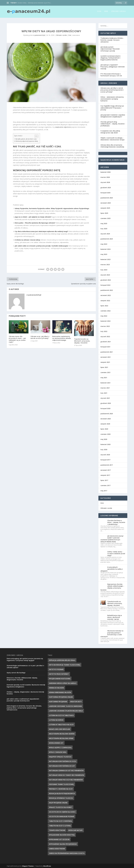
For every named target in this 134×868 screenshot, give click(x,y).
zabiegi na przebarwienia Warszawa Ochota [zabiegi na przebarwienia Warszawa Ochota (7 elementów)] (67, 853)
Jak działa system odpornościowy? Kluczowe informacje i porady (110, 48)
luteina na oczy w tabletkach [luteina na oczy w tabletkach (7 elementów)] (61, 715)
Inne (106, 12)
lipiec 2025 (104, 213)
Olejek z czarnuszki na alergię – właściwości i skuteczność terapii (112, 138)
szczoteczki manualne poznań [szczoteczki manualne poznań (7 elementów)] (62, 816)
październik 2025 (107, 197)
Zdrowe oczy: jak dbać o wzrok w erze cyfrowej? (40, 337)
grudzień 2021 (106, 341)
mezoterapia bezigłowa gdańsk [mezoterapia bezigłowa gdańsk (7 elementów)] (62, 733)
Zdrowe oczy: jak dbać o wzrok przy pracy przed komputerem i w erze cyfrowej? (112, 89)
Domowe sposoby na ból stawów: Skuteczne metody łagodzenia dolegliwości (26, 685)
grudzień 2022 (106, 280)
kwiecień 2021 (105, 382)
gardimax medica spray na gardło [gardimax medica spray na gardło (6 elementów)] (63, 683)
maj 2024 (104, 244)
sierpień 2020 (105, 423)
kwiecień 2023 (105, 259)
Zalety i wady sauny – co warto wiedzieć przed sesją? (116, 553)
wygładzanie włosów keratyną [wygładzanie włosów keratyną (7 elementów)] (62, 834)
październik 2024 (107, 239)
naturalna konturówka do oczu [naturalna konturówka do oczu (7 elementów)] (63, 761)
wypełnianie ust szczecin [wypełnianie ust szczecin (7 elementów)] (59, 839)
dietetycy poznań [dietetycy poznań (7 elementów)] (56, 669)
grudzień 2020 (106, 403)
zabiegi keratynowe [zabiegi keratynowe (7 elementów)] (57, 848)
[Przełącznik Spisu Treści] (35, 136)
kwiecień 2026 (105, 172)
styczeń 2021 (105, 398)
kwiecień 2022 (105, 321)
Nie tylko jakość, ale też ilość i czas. (26, 139)
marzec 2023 (105, 264)
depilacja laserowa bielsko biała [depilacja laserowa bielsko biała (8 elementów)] (62, 660)
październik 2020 (107, 413)
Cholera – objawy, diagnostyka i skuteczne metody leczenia (25, 692)
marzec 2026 (105, 177)
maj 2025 (104, 223)
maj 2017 (104, 490)
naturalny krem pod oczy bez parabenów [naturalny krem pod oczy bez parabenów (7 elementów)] (66, 779)
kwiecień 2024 (105, 249)
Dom (99, 12)
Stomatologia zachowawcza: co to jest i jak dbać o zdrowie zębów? (25, 666)
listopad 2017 (105, 459)
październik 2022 (107, 290)
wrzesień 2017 (106, 470)
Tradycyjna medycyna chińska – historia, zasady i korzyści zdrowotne (112, 40)
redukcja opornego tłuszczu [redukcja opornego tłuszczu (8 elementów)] (61, 798)
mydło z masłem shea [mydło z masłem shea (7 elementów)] (58, 752)
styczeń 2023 (105, 274)
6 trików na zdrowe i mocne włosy (27, 239)
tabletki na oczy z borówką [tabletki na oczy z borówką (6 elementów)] (60, 821)
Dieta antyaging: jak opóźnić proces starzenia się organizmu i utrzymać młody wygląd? (25, 659)
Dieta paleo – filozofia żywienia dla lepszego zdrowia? (35, 223)
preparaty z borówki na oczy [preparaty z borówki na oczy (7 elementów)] (61, 788)
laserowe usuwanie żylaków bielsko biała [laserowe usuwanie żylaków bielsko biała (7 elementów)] (66, 710)
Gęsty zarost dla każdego (16, 672)
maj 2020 (104, 439)
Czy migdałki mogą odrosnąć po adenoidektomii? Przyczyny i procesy (112, 107)
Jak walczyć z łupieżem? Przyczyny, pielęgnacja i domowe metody (113, 66)
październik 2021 (107, 352)
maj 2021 (104, 377)
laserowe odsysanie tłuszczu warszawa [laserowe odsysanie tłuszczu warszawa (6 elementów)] (65, 706)
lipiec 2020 (104, 429)
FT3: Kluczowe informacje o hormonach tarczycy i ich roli (111, 74)
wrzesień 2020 (106, 418)
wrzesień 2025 (106, 202)
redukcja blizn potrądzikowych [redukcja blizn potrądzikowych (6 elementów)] (62, 793)
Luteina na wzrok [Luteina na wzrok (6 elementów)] (56, 720)
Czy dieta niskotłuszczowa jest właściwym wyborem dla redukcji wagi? (41, 231)
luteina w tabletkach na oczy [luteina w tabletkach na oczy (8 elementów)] (61, 724)
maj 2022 (104, 315)
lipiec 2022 (104, 305)
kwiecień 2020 (105, 444)
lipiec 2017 (104, 480)
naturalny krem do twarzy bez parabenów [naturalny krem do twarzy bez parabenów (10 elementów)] (67, 775)
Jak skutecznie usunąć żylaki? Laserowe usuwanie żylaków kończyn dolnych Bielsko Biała (112, 538)
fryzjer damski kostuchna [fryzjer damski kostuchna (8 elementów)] (60, 678)
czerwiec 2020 (105, 434)
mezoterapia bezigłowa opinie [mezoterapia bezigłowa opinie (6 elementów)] (61, 738)
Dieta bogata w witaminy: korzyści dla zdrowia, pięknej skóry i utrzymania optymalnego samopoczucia (24, 707)
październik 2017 (107, 465)
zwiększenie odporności (63, 127)
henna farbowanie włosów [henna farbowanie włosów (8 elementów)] (60, 692)
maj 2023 (104, 254)
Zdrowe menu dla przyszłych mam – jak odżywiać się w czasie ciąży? (17, 339)
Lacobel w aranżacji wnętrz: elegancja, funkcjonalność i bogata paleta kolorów (111, 57)
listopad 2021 (105, 346)
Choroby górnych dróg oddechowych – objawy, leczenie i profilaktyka (113, 123)
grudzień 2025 (106, 187)
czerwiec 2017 (105, 485)
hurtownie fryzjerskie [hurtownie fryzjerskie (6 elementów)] (58, 701)
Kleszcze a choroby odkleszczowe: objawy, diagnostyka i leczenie (22, 678)
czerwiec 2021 (105, 372)
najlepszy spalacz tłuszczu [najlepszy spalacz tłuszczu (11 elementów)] (60, 756)
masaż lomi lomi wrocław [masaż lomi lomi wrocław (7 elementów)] (60, 729)
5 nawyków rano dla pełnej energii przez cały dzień (110, 131)
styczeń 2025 (105, 233)
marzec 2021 (105, 387)
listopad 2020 (105, 408)
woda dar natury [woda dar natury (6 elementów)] (75, 830)
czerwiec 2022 (105, 310)
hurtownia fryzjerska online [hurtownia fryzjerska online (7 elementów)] (61, 697)
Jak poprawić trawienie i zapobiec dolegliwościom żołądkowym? (113, 115)
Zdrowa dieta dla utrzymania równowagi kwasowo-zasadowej (112, 145)
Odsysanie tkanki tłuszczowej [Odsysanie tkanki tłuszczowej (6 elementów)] (61, 784)
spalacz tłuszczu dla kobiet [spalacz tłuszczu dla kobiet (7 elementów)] (61, 807)
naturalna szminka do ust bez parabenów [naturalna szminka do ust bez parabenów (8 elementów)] (66, 770)
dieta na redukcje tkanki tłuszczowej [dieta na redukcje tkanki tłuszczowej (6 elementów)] (65, 664)
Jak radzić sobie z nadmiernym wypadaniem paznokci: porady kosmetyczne (23, 699)
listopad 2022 (105, 285)
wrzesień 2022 (106, 295)
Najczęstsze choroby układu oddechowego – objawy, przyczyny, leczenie (112, 587)
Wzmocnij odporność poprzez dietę (27, 141)
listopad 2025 (105, 192)
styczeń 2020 (105, 454)
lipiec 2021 (104, 367)
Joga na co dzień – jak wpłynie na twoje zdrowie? (33, 216)
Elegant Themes (28, 866)
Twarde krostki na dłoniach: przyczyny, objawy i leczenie (82, 340)
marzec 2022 (105, 326)
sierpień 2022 (105, 300)
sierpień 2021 (105, 362)
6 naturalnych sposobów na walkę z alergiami (112, 569)
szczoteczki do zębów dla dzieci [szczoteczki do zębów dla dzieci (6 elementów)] (62, 811)
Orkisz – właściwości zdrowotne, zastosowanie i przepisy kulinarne (112, 98)
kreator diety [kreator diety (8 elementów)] (76, 701)
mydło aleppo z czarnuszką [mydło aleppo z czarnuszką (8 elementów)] (60, 747)
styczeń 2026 (105, 182)
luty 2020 (104, 449)
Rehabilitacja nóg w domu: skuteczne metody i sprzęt (115, 617)
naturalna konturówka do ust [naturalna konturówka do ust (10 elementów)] (62, 765)
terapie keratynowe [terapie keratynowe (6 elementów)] (57, 830)
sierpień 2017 (105, 475)
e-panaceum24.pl (39, 35)
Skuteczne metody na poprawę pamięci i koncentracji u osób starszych (112, 633)
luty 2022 (104, 331)
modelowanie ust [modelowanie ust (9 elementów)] (56, 743)
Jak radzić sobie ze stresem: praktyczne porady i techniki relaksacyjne (41, 245)
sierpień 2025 (105, 208)
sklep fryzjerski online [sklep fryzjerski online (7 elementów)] (58, 802)
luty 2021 (104, 393)
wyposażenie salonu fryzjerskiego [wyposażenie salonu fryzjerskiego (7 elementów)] (63, 844)
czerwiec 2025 (105, 218)
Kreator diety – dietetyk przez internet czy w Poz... (34, 3)
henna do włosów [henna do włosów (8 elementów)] (56, 687)
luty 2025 (104, 228)
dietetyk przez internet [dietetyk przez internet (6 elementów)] (59, 674)
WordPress (47, 866)
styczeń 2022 (105, 336)
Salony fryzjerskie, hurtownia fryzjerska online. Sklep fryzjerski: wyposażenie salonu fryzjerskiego (52, 208)
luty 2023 (104, 269)
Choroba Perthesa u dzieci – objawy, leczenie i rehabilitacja (116, 522)
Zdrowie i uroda (118, 12)
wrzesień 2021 (106, 357)
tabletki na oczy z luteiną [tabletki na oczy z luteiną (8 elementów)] (60, 825)
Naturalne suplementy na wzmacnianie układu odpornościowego (62, 338)
